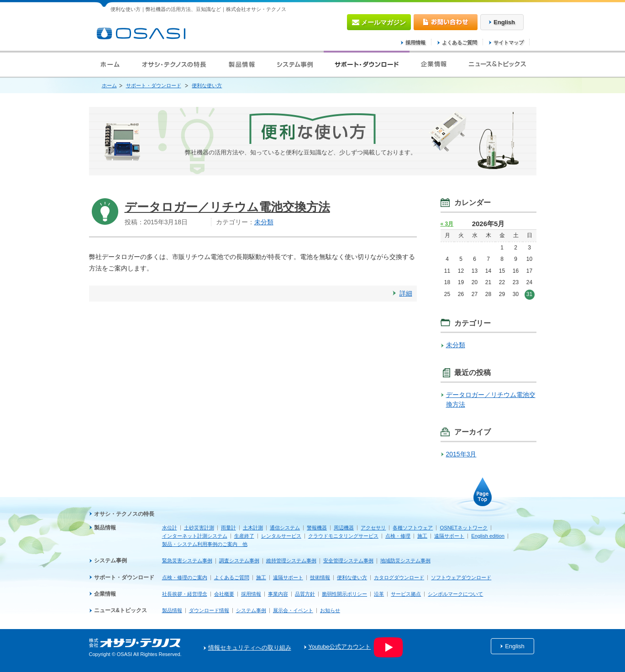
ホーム (109, 85)
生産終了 (244, 536)
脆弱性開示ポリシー (344, 594)
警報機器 (317, 528)
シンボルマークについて (455, 594)
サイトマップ (509, 42)
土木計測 (253, 528)
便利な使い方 (207, 85)
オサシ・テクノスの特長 (124, 514)
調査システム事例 (239, 561)
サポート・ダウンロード (154, 85)
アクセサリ (373, 528)
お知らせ (330, 610)
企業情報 (105, 594)
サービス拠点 (406, 594)
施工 (422, 536)
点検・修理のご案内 (185, 577)
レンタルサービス (281, 536)
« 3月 (447, 224)
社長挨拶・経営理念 (185, 594)
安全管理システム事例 (348, 561)
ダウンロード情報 (209, 610)
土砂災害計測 (199, 528)
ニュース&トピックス (121, 610)
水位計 (170, 528)
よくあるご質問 (460, 42)
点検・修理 (398, 536)
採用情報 (415, 42)
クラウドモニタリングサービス (343, 536)
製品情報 (105, 528)
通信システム (285, 528)
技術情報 (320, 577)
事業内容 (278, 594)
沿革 (379, 594)
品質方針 (305, 594)
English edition (488, 536)
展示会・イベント (293, 610)
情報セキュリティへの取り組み (250, 648)
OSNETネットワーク (464, 528)
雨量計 (228, 528)
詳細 (406, 293)
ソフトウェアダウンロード (461, 577)
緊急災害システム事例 (187, 561)
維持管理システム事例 (291, 561)
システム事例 (110, 561)
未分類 (264, 222)
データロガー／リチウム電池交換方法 (227, 207)
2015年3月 (461, 454)
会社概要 (224, 594)
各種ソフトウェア (413, 528)
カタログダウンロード (399, 577)
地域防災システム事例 (405, 561)
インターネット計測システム (195, 536)
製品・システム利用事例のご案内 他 (205, 544)
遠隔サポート (449, 536)
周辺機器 (344, 528)
